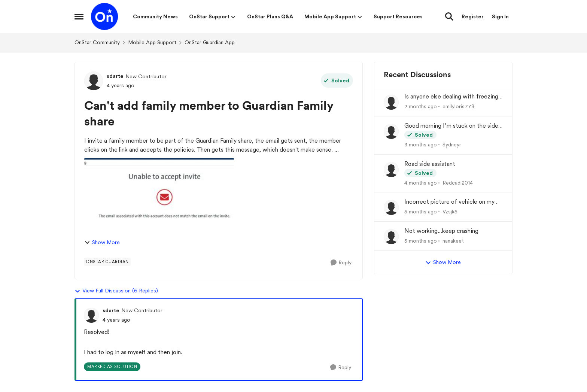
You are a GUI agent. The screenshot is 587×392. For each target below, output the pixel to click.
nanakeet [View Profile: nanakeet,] (453, 241)
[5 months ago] (421, 212)
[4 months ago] (421, 183)
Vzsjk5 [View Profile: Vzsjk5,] (450, 212)
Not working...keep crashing (441, 231)
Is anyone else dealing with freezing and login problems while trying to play (451, 97)
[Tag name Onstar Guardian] (107, 262)
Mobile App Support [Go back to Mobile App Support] (152, 42)
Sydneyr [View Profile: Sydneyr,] (452, 145)
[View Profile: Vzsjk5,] (391, 207)
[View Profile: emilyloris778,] (391, 102)
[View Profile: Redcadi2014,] (391, 170)
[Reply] (341, 263)
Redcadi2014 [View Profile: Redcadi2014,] (458, 182)
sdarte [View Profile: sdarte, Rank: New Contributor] (115, 76)
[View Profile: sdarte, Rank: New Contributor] (94, 81)
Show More (102, 242)
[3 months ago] (421, 145)
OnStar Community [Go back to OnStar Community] (97, 42)
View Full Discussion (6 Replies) (116, 291)
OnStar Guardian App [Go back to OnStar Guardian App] (210, 42)
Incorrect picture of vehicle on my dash (449, 202)
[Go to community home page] (104, 16)
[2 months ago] (421, 107)
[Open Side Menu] (79, 16)
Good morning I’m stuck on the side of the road (451, 126)
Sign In (500, 16)
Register (473, 16)
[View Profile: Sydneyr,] (391, 131)
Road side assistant (430, 164)
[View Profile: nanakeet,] (391, 237)
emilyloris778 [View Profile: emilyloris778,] (458, 106)
